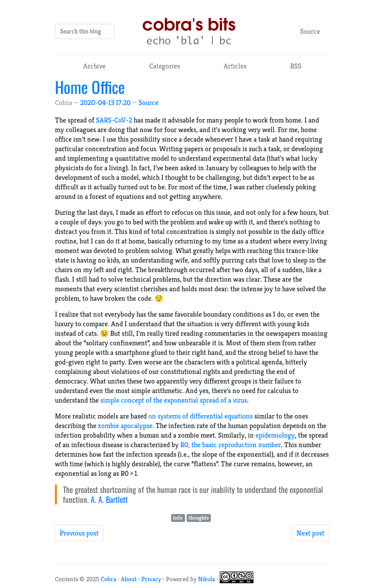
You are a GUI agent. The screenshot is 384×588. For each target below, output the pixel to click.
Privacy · (154, 579)
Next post (310, 533)
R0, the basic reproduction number (231, 445)
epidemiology (275, 435)
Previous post (79, 533)
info (178, 518)
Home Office (90, 87)
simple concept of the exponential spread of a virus (174, 400)
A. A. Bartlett (109, 499)
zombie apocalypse (125, 425)
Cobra (108, 579)
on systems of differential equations (201, 416)
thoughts (199, 518)
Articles (235, 66)
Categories (165, 66)
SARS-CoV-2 (114, 120)
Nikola (207, 579)
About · (131, 579)
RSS (296, 66)
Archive (94, 66)
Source (310, 31)
